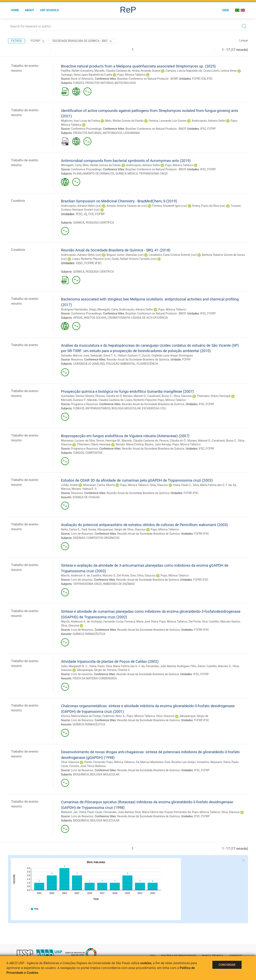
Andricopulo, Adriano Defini (208, 121)
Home (15, 10)
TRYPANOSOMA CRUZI (153, 174)
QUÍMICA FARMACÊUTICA (89, 634)
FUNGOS (79, 83)
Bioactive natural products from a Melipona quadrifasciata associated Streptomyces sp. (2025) (138, 66)
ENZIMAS (79, 538)
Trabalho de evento (24, 345)
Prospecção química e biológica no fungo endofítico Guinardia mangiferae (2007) (127, 391)
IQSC (79, 263)
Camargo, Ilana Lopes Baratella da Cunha (87, 75)
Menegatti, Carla (71, 165)
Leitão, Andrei (69, 485)
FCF (91, 214)
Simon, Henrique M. (108, 441)
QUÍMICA (79, 223)
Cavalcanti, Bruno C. (160, 396)
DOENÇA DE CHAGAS (86, 497)
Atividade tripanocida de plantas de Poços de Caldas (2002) (110, 661)
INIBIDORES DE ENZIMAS (119, 584)
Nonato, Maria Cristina (130, 444)
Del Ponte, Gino (126, 575)
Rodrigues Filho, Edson (191, 666)
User (225, 10)
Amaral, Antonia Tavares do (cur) (127, 206)
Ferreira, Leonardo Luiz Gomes (168, 121)
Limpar (244, 40)
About (30, 10)
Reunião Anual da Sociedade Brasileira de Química (138, 359)
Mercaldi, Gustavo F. (73, 400)
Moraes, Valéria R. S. (84, 489)
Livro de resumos (82, 580)
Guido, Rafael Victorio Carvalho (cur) (134, 259)
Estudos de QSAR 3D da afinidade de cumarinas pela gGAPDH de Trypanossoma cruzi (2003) (137, 480)
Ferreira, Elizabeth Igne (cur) (170, 206)
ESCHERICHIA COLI (154, 408)
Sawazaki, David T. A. (103, 355)
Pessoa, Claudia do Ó (109, 396)
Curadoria (18, 201)
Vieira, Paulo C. (182, 485)
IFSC (210, 79)
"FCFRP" (38, 41)
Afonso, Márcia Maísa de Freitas (81, 716)
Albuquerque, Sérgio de (112, 529)
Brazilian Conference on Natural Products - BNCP (156, 129)
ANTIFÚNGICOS (112, 133)
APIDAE (78, 318)
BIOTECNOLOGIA (125, 83)
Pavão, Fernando (95, 762)
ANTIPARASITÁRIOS (98, 408)
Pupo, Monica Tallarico (131, 75)
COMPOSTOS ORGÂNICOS (103, 538)
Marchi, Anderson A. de (75, 575)
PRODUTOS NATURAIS (99, 83)
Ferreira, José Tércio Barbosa (87, 766)
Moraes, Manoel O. (135, 396)
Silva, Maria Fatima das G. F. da (212, 485)
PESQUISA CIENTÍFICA (100, 223)
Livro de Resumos (82, 534)
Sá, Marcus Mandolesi (149, 762)
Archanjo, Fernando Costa (107, 622)
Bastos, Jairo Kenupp (158, 444)
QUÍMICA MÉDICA (127, 174)
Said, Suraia (89, 529)
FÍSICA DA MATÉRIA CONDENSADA (95, 678)
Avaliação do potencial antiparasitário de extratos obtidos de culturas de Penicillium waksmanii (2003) (144, 525)
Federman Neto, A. (114, 716)
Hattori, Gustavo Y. (129, 355)
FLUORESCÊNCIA (147, 364)
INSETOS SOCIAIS (95, 318)
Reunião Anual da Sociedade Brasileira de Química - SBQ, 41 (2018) (116, 250)
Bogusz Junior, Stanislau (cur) (125, 255)
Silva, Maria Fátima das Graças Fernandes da (163, 812)
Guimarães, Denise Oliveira (77, 396)
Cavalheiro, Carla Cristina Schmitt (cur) (173, 255)
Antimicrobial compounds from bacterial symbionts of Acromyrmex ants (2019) (126, 161)
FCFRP (196, 79)
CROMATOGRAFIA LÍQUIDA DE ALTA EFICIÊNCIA (138, 318)
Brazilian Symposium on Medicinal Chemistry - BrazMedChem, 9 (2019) (119, 201)
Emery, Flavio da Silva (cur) (209, 206)
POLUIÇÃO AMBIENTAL (121, 364)
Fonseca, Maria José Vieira (141, 622)
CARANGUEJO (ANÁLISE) (89, 364)
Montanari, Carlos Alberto (99, 485)
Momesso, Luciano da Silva (78, 441)
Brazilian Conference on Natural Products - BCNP (147, 79)
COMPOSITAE (94, 453)
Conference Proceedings (86, 129)
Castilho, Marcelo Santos (224, 622)
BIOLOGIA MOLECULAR (126, 408)
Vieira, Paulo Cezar (91, 812)
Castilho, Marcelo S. (103, 575)
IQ (85, 214)
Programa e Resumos (84, 404)
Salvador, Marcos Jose (75, 355)
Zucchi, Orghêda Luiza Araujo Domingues (167, 355)
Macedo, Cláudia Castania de (112, 71)
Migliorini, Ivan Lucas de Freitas (80, 121)
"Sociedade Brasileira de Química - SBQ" (82, 41)
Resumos (77, 359)
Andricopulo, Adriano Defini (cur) (81, 206)
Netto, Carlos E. (71, 529)
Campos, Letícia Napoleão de (184, 71)
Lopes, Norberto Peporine (140, 400)
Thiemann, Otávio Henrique (214, 396)
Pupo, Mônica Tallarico (179, 165)
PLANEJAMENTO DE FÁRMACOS (94, 174)
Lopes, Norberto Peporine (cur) (91, 259)
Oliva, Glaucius (183, 396)
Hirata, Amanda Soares (146, 71)
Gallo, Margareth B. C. (74, 666)
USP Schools (50, 10)
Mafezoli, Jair (69, 812)
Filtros (16, 41)
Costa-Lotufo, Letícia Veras (220, 71)
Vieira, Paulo (97, 666)
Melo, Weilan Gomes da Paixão (124, 121)
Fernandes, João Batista (161, 666)
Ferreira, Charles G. (119, 670)
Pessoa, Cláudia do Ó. (173, 441)
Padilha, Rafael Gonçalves (77, 71)
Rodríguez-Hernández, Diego (79, 309)
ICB (203, 79)
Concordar (227, 965)
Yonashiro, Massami (209, 762)
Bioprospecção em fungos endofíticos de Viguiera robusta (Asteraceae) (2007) (125, 436)
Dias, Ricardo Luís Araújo (180, 762)
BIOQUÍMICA (81, 774)
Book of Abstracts (82, 79)
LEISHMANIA (132, 133)
